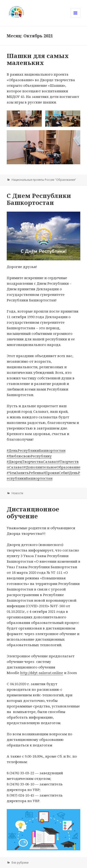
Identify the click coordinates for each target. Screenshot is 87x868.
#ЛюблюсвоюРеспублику (29, 456)
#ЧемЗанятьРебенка (25, 473)
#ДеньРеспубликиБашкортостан (36, 450)
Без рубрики (20, 863)
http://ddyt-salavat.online (42, 673)
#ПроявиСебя (55, 473)
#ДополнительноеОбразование (52, 467)
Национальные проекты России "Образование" (44, 180)
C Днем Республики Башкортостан (39, 199)
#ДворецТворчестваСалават (32, 461)
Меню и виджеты (76, 18)
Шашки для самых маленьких (38, 59)
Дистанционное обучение (33, 513)
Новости (17, 493)
